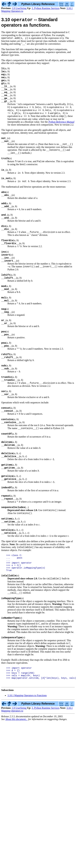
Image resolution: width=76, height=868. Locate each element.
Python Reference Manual (61, 132)
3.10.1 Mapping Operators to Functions (27, 756)
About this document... (16, 780)
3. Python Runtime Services (46, 8)
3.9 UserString (20, 8)
